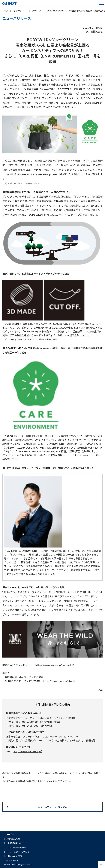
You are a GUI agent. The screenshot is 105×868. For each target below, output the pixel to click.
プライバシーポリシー (16, 848)
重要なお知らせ (13, 839)
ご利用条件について (15, 843)
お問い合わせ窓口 (14, 856)
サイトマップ (12, 861)
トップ (5, 11)
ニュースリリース (34, 11)
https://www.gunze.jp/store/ (59, 681)
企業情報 (17, 11)
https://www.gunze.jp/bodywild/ (55, 665)
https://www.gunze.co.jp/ (28, 751)
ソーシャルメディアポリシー (19, 852)
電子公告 (10, 835)
